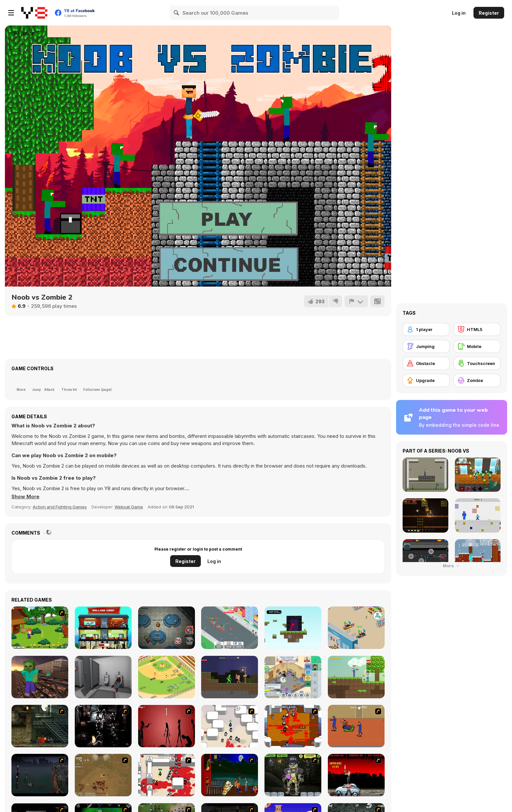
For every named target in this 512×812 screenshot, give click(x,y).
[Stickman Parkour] (293, 628)
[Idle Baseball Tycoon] (167, 677)
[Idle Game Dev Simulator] (293, 677)
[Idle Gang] (230, 628)
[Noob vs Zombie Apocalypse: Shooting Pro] (356, 677)
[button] (25, 497)
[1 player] (426, 329)
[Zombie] (477, 380)
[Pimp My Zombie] (293, 775)
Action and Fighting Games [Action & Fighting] (60, 507)
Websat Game (129, 507)
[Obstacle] (426, 363)
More (452, 566)
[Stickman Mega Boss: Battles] (230, 677)
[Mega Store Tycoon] (356, 628)
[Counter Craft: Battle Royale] (40, 677)
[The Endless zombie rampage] (103, 775)
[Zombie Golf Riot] (356, 775)
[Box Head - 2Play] (167, 775)
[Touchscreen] (477, 363)
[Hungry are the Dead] (230, 775)
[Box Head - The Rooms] (293, 726)
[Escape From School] (103, 677)
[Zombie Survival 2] (40, 726)
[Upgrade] (426, 380)
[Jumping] (426, 346)
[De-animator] (167, 726)
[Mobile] (477, 346)
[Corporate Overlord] (103, 628)
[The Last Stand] (40, 775)
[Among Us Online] (167, 628)
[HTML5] (477, 329)
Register (489, 13)
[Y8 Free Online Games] (34, 13)
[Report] (356, 301)
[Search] (177, 13)
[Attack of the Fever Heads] (356, 726)
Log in (459, 13)
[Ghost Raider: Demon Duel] (103, 726)
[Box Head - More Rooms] (230, 726)
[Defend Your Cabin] (40, 628)
